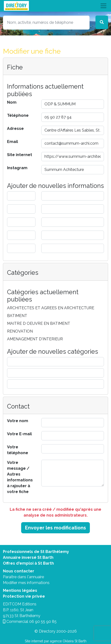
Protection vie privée (24, 596)
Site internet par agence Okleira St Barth (56, 641)
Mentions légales (20, 590)
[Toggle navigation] (55, 6)
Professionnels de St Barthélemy (36, 552)
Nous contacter (19, 571)
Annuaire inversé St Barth (28, 557)
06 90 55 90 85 (43, 622)
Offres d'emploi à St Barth (28, 563)
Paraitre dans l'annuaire (23, 577)
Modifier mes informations (26, 583)
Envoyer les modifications (55, 528)
